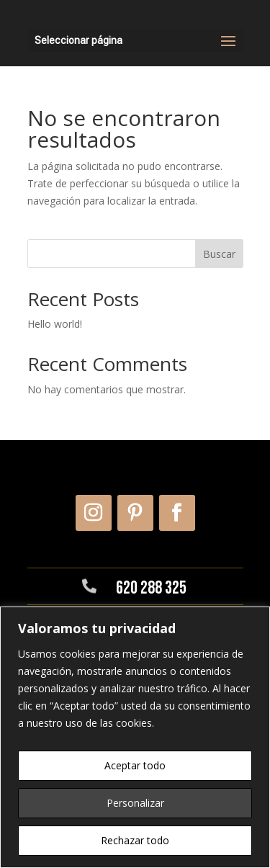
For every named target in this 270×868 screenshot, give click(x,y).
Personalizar (135, 803)
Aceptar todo (135, 765)
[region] (135, 737)
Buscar (219, 254)
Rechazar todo (135, 840)
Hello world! (55, 324)
